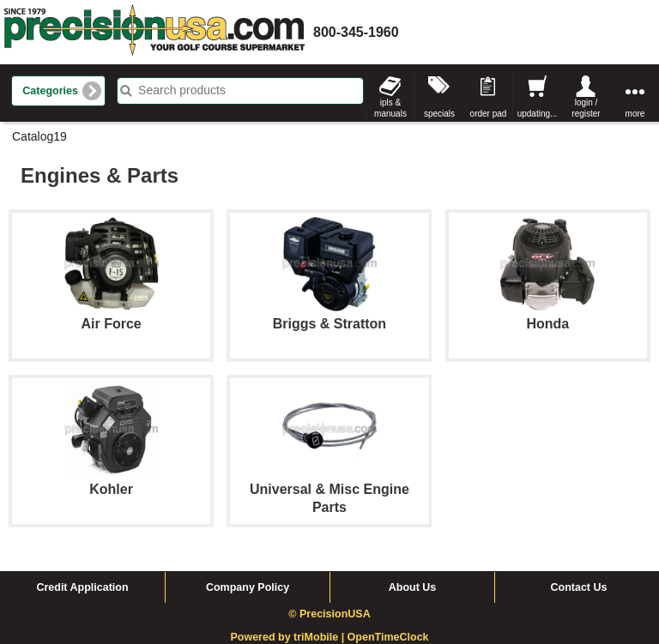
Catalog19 (39, 136)
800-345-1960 (356, 32)
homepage (154, 32)
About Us (413, 587)
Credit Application (82, 587)
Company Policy (248, 587)
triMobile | (320, 637)
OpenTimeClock (388, 637)
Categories (50, 91)
